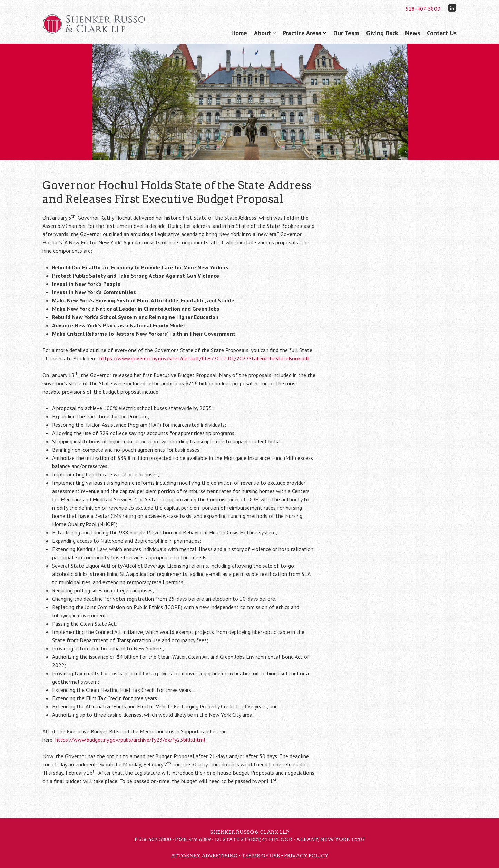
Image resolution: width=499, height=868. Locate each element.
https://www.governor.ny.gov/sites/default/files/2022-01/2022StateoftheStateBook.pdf (204, 358)
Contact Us (442, 33)
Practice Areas (302, 33)
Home (239, 33)
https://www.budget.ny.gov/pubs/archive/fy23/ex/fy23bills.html (130, 740)
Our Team (346, 33)
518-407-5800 (423, 9)
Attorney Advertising (204, 856)
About (262, 33)
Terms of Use (261, 856)
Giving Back (382, 33)
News (413, 33)
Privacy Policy (306, 856)
